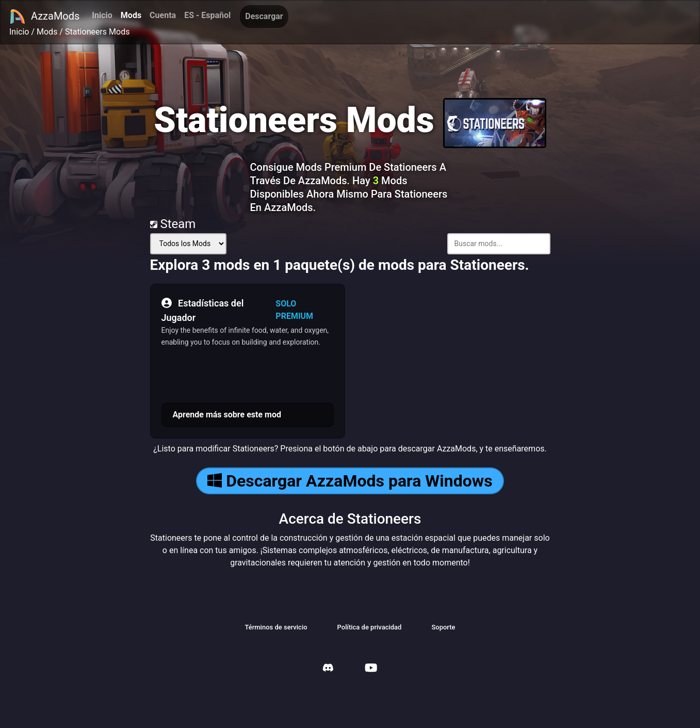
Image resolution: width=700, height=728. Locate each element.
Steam (173, 224)
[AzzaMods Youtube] (371, 669)
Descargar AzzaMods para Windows (350, 481)
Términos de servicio (276, 627)
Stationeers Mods (97, 32)
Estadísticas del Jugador (203, 309)
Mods (131, 15)
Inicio (102, 15)
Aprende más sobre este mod (227, 415)
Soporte (443, 627)
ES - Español (207, 15)
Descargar (264, 16)
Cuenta (163, 15)
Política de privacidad (370, 627)
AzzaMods (44, 17)
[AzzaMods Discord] (328, 669)
